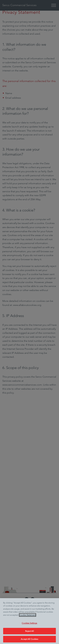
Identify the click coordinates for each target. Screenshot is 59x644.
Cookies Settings (29, 623)
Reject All (29, 631)
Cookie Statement (28, 615)
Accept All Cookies (29, 639)
